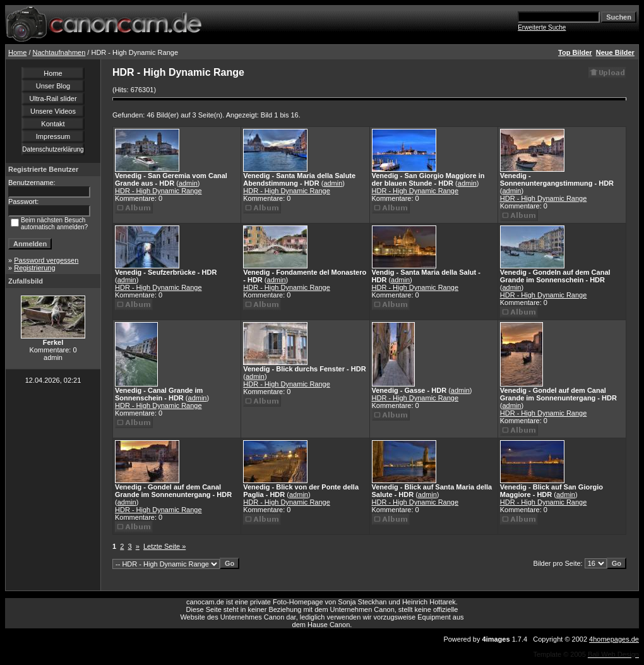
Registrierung (34, 268)
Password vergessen (46, 260)
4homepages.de (614, 639)
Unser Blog (53, 86)
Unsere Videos (53, 111)
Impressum (53, 136)
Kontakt (53, 124)
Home (17, 52)
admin (188, 183)
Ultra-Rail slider (53, 99)
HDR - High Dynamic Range (158, 191)
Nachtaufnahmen (59, 52)
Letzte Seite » (164, 546)
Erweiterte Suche (542, 27)
